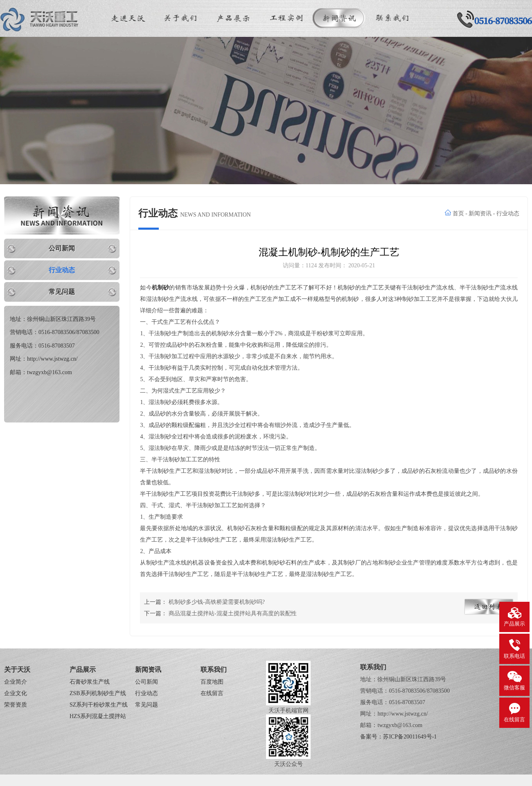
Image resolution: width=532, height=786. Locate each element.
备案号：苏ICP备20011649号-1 (398, 737)
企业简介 (16, 682)
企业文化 (16, 693)
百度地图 (212, 682)
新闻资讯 (480, 213)
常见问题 (62, 292)
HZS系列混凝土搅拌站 (98, 716)
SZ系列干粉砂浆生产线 (99, 705)
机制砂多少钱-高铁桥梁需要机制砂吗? (217, 602)
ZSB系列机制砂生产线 (98, 693)
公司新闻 (62, 248)
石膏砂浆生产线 (90, 682)
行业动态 (62, 270)
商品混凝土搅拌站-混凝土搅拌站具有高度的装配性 (233, 613)
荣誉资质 (16, 705)
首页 (458, 213)
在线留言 (212, 693)
